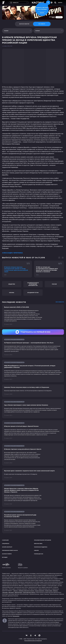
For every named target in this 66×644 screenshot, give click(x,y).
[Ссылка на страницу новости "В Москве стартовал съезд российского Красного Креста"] (33, 454)
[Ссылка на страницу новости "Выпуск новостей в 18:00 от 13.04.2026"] (33, 316)
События (36, 550)
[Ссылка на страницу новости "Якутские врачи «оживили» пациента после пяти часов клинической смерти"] (33, 474)
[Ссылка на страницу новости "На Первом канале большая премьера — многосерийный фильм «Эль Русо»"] (33, 347)
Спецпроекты (6, 544)
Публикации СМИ (39, 554)
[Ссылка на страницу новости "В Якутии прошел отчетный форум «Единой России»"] (33, 431)
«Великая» (11, 592)
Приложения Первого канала (10, 550)
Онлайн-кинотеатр (7, 547)
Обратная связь (38, 544)
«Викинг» (55, 591)
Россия (54, 284)
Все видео (5, 557)
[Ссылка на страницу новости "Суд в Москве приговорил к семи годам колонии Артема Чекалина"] (33, 409)
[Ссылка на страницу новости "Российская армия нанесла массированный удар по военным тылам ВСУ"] (33, 521)
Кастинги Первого (7, 554)
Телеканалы (16, 616)
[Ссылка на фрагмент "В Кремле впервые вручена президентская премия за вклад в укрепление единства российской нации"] (17, 269)
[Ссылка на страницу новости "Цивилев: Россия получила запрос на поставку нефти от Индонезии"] (33, 391)
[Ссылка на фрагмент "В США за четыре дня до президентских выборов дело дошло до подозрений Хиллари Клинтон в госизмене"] (49, 269)
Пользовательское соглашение (43, 540)
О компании (5, 540)
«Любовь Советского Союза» (26, 591)
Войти (60, 3)
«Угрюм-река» (49, 591)
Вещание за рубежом (23, 566)
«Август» (16, 591)
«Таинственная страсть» (29, 592)
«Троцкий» (5, 592)
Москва (12, 293)
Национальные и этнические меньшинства (33, 284)
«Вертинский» (18, 592)
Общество (12, 284)
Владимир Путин (33, 293)
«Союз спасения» (39, 591)
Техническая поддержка (41, 547)
